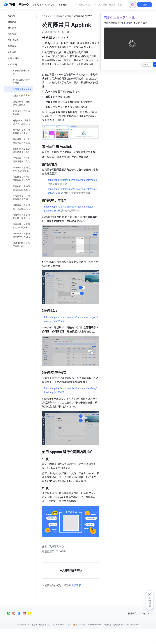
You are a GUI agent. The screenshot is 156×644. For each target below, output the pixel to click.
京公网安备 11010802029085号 (87, 640)
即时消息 (53, 16)
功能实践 (64, 16)
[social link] (10, 628)
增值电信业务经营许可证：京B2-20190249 (122, 640)
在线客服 (83, 601)
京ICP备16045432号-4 (62, 640)
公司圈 (74, 16)
